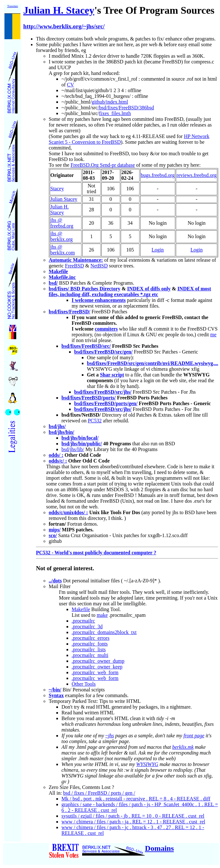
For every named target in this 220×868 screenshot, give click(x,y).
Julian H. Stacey (59, 10)
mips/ (55, 530)
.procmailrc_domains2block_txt (104, 632)
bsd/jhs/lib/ (73, 449)
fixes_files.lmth (115, 113)
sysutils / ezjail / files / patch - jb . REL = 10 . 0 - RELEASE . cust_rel (133, 816)
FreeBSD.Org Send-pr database (103, 165)
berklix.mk (183, 747)
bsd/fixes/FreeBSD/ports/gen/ (106, 403)
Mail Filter (60, 586)
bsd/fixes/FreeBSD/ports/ (89, 398)
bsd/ (53, 283)
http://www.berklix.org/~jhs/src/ (64, 26)
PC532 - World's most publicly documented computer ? (96, 553)
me (213, 335)
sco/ (53, 535)
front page (194, 736)
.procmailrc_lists (89, 649)
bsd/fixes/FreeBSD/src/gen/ (103, 352)
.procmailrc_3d (87, 627)
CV (70, 85)
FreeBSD (75, 266)
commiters (106, 329)
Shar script (112, 375)
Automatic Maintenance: (76, 260)
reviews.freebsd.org (196, 175)
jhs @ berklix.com (63, 250)
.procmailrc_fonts (90, 644)
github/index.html (110, 102)
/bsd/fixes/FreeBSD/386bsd (126, 108)
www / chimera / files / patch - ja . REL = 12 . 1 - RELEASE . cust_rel (133, 822)
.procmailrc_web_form (95, 672)
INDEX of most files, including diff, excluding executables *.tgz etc (130, 292)
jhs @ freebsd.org (62, 223)
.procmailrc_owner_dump (98, 661)
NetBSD (99, 266)
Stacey (57, 189)
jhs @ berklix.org (61, 236)
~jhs (110, 736)
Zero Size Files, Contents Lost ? (81, 787)
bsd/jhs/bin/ (61, 432)
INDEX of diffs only (149, 289)
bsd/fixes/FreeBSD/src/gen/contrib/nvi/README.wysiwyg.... (153, 363)
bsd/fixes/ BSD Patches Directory (85, 289)
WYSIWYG (147, 764)
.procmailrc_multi (90, 655)
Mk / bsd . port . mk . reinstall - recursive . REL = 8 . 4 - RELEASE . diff (136, 799)
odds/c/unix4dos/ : (68, 512)
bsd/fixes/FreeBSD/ (69, 312)
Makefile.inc (62, 277)
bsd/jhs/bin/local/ (80, 438)
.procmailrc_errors (91, 638)
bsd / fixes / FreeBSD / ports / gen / (99, 793)
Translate (12, 6)
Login (158, 250)
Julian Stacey (64, 199)
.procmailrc (83, 621)
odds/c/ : (58, 461)
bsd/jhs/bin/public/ (82, 444)
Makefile (58, 271)
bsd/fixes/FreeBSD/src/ (86, 346)
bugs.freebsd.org (158, 175)
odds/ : (56, 455)
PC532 (95, 421)
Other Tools (84, 684)
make (102, 615)
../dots (55, 581)
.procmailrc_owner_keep (97, 667)
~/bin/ (55, 690)
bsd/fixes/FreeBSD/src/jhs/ (103, 392)
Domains (159, 848)
